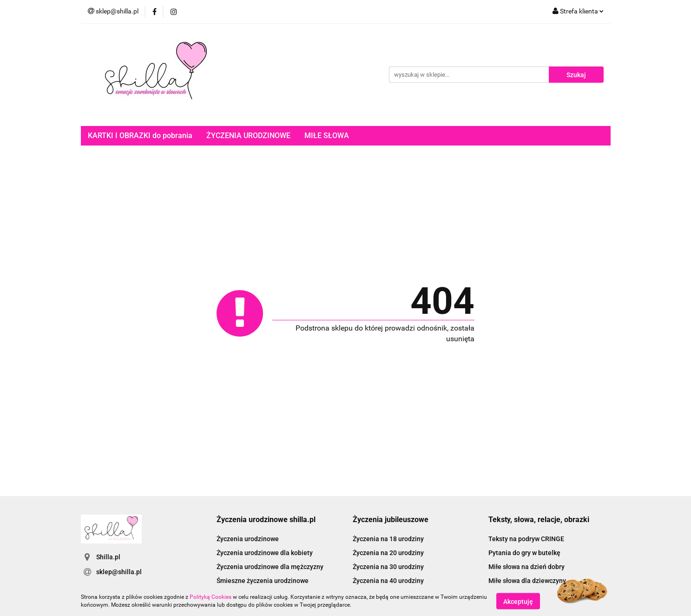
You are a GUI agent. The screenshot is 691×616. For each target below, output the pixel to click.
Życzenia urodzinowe (248, 539)
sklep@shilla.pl (119, 572)
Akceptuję (518, 601)
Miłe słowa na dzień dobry (526, 567)
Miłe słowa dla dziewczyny (527, 581)
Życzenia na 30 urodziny (388, 567)
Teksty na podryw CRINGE (526, 539)
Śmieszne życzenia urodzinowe (263, 581)
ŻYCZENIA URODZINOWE (248, 136)
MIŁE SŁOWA (327, 136)
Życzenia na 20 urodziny (388, 553)
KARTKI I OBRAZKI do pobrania (140, 136)
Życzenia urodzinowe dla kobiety (265, 553)
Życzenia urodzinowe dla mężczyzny (270, 567)
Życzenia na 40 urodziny (388, 581)
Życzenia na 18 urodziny (388, 539)
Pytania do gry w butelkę (524, 553)
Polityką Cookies (211, 597)
